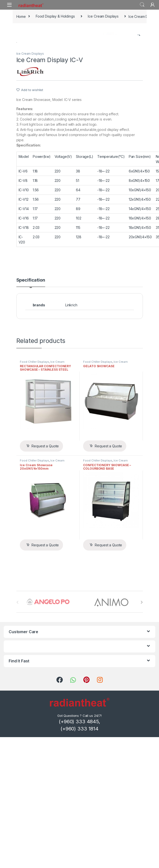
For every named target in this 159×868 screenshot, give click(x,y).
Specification (31, 413)
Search (142, 5)
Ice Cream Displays (103, 16)
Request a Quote (45, 579)
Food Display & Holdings (55, 16)
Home (21, 16)
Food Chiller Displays (34, 495)
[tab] (31, 415)
